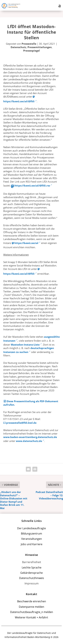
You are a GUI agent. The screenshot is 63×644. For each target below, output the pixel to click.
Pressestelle (29, 44)
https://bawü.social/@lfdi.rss (32, 186)
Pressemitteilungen (40, 47)
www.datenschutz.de (29, 441)
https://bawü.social (26, 243)
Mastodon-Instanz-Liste (25, 345)
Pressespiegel (31, 51)
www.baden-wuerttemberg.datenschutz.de (30, 437)
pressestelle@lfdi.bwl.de (21, 423)
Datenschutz (18, 47)
